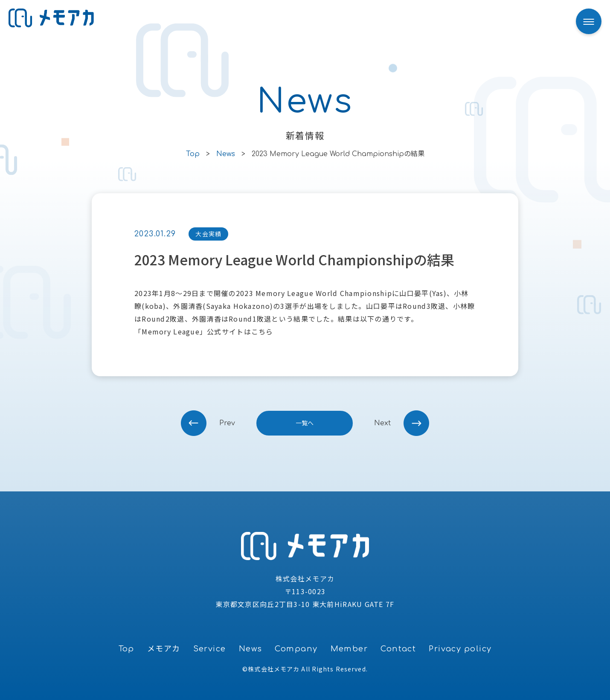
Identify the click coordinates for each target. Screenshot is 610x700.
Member (349, 649)
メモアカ (164, 649)
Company (296, 649)
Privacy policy (460, 649)
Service (210, 649)
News (251, 649)
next (382, 423)
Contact (398, 649)
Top (126, 649)
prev (227, 423)
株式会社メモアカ (274, 669)
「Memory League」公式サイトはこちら (204, 331)
